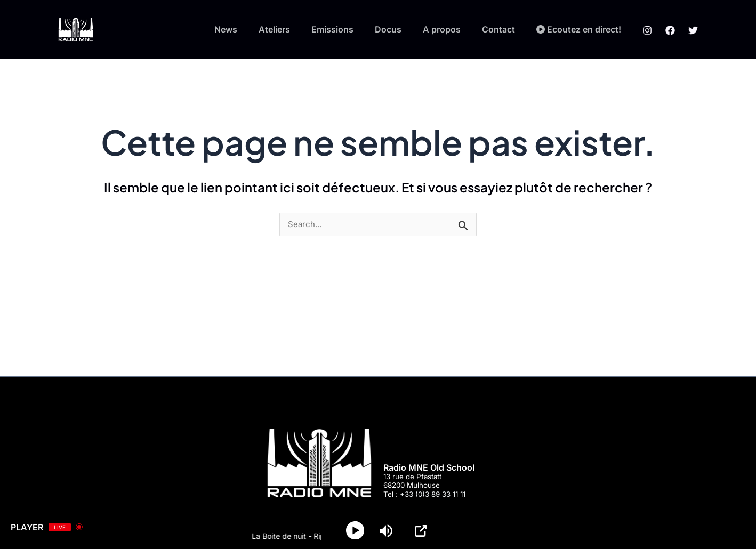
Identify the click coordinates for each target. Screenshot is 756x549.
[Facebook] (670, 30)
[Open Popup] (423, 531)
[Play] (356, 531)
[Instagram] (647, 30)
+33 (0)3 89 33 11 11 (433, 494)
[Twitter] (693, 30)
